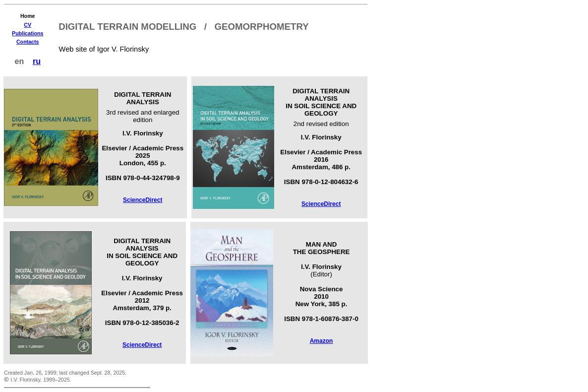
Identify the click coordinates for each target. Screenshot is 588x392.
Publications (28, 33)
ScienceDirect (143, 200)
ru (37, 61)
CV (28, 25)
